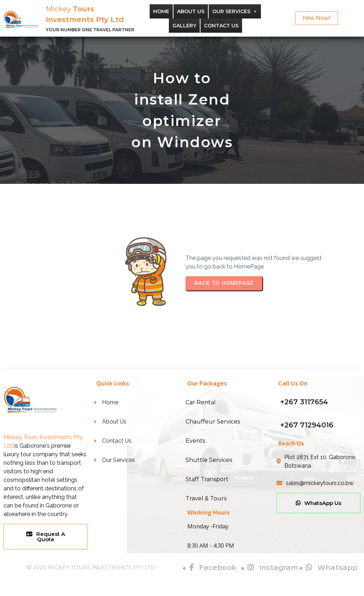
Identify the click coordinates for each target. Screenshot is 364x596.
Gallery (184, 26)
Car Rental (201, 402)
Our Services (235, 11)
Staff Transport (207, 479)
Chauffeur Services (213, 422)
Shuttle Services (209, 460)
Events (195, 441)
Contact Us (221, 26)
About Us (191, 11)
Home (161, 11)
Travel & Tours (206, 498)
